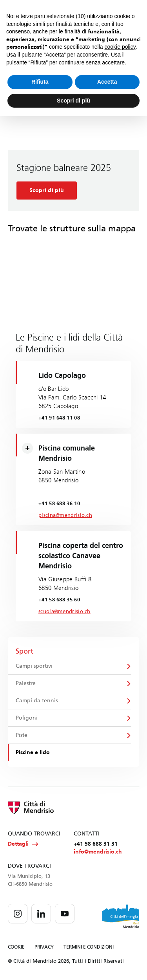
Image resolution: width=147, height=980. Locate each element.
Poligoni (27, 718)
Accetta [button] (107, 82)
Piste (22, 735)
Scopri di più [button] (73, 101)
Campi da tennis (37, 701)
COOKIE (16, 947)
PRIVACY (44, 947)
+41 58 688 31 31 (96, 844)
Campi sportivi (34, 666)
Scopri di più (47, 190)
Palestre (26, 683)
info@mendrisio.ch (98, 852)
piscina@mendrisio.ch (65, 515)
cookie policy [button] (120, 47)
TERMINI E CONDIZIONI (89, 947)
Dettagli (23, 844)
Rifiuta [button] (40, 82)
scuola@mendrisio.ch (64, 612)
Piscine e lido (33, 752)
